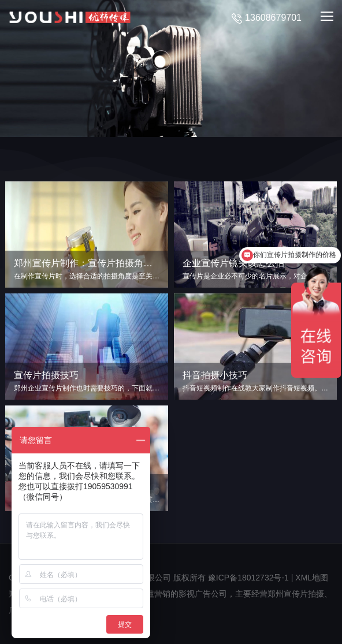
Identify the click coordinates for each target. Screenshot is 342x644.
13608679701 (267, 18)
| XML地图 (310, 578)
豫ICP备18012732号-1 (248, 578)
